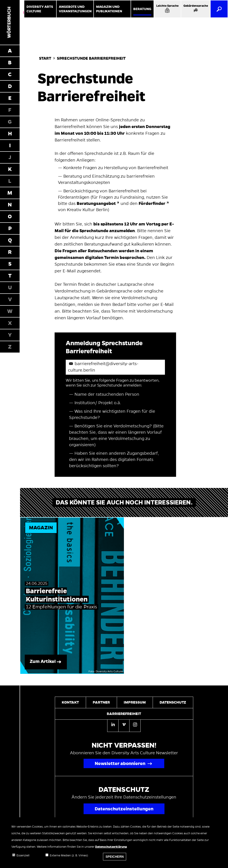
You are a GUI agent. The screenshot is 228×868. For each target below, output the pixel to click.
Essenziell (23, 859)
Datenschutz (173, 702)
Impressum (135, 702)
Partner (101, 702)
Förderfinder (152, 203)
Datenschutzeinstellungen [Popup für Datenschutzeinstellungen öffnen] (124, 809)
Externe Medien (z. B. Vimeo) (69, 859)
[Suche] (219, 9)
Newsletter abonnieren (120, 763)
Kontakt (70, 702)
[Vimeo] (124, 725)
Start (45, 58)
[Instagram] (135, 725)
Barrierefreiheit (124, 714)
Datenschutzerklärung (111, 850)
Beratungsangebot (96, 203)
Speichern (115, 860)
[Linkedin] (113, 726)
